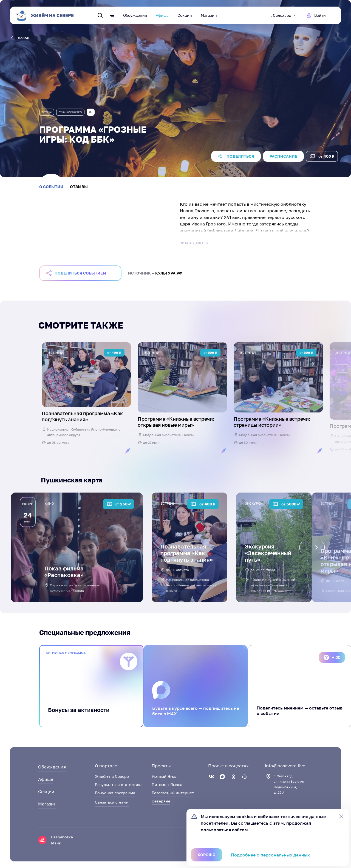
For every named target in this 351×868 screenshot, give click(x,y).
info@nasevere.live (285, 766)
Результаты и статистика (119, 784)
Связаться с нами (112, 802)
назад (20, 38)
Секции (185, 15)
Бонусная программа (115, 793)
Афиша (162, 15)
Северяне (161, 801)
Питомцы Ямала (167, 784)
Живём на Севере (112, 776)
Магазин (209, 15)
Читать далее (195, 243)
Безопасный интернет (173, 793)
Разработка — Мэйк (64, 840)
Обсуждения (135, 15)
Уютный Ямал (165, 776)
